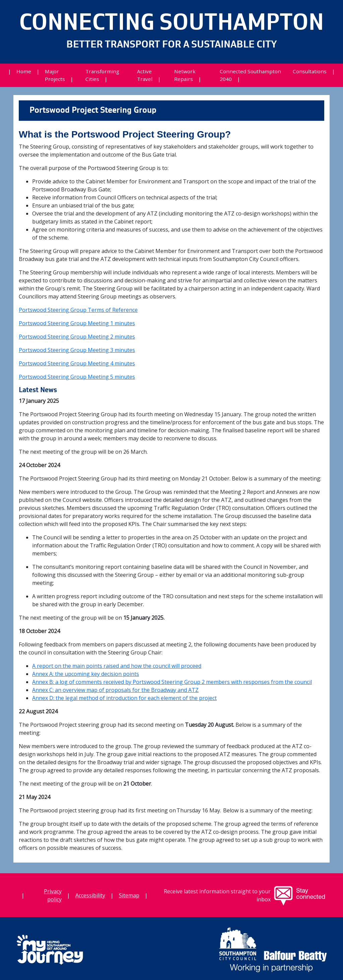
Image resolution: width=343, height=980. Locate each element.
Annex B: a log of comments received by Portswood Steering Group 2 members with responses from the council (172, 682)
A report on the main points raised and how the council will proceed (117, 666)
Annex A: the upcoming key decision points (86, 674)
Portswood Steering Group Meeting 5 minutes (77, 377)
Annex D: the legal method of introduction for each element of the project (124, 698)
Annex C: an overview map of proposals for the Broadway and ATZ (115, 690)
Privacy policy (53, 895)
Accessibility (90, 895)
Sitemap (129, 895)
